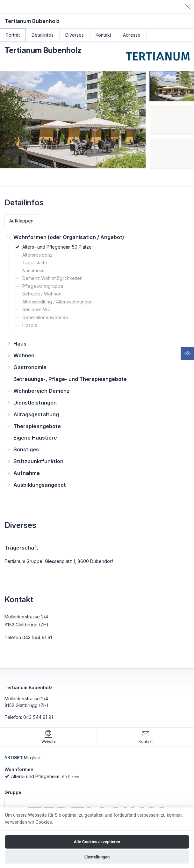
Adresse (132, 35)
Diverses (75, 35)
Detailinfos (43, 35)
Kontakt (103, 35)
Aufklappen (21, 221)
